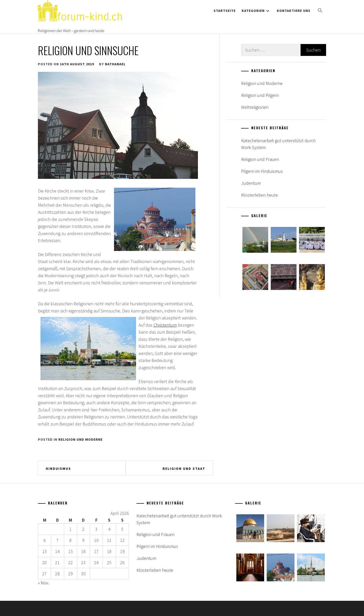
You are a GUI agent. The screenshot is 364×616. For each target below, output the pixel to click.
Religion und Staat (184, 469)
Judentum (251, 183)
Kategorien (255, 11)
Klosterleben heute (259, 195)
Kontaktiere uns (294, 11)
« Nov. (44, 583)
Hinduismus (58, 469)
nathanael (115, 64)
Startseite (225, 11)
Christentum (165, 325)
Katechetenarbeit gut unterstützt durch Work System (278, 144)
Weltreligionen (255, 107)
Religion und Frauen (260, 159)
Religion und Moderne (81, 439)
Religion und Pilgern (260, 95)
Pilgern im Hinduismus (262, 171)
